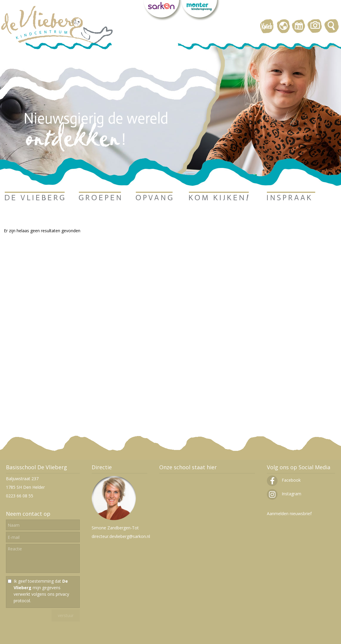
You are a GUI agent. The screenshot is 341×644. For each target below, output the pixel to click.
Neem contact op (28, 514)
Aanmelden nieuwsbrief (289, 514)
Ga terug (12, 239)
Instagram (284, 494)
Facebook (284, 480)
